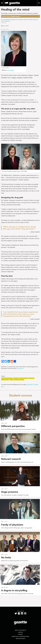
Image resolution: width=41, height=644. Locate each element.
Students (11, 380)
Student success (15, 16)
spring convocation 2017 (6, 21)
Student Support (5, 380)
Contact (20, 634)
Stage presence (10, 492)
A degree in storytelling (14, 590)
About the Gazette (20, 630)
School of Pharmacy (24, 378)
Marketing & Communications (21, 636)
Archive (20, 632)
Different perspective (13, 426)
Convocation (16, 378)
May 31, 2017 (5, 26)
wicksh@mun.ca (20, 368)
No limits (6, 557)
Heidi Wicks (6, 30)
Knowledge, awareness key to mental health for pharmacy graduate (19, 13)
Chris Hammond (10, 70)
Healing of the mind (15, 9)
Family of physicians (12, 525)
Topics (3, 376)
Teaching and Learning (19, 380)
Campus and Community (7, 378)
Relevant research (11, 459)
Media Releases (20, 639)
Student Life (31, 378)
